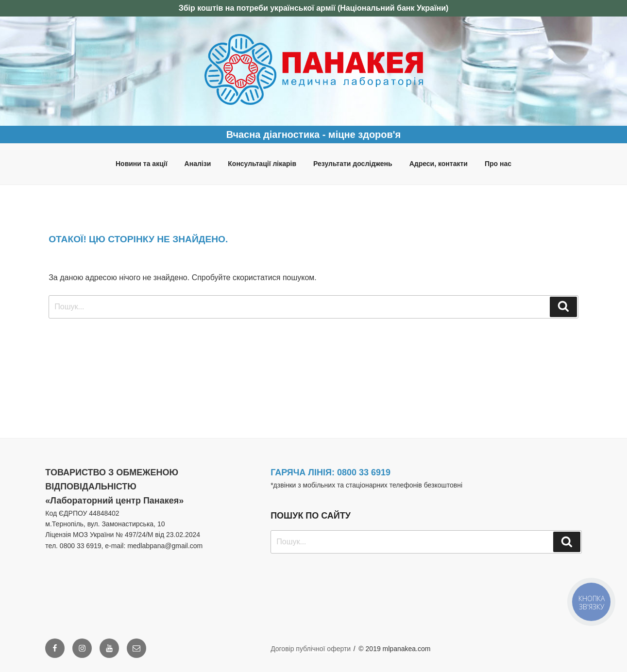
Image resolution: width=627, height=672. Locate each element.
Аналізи (198, 164)
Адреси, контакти (439, 164)
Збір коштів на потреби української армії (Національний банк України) (314, 8)
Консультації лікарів (262, 164)
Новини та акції (142, 164)
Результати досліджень (353, 164)
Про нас (498, 164)
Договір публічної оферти (311, 649)
